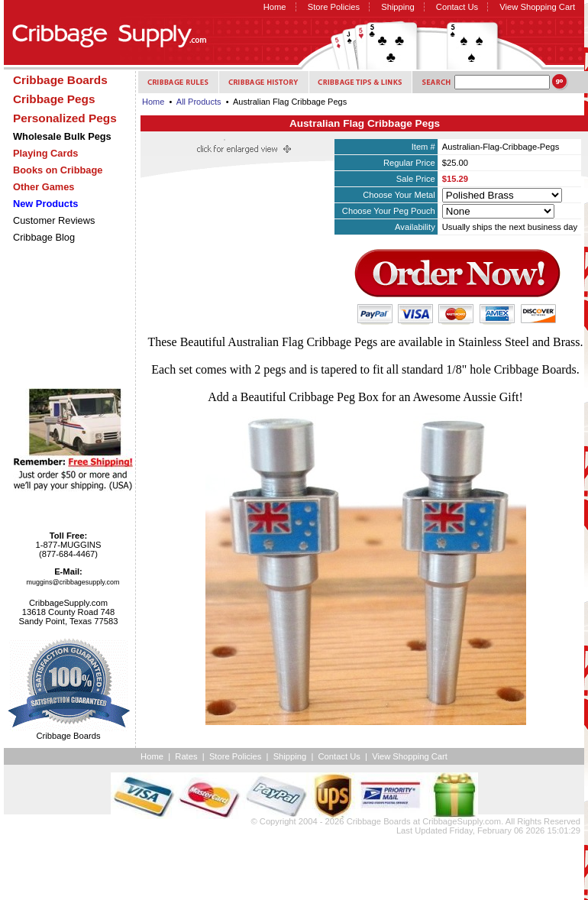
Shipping (398, 7)
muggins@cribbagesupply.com (73, 582)
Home (275, 7)
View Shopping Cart (537, 7)
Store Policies (334, 7)
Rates (186, 756)
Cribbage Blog (44, 237)
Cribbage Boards (379, 821)
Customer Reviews (54, 220)
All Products (199, 102)
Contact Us (457, 7)
